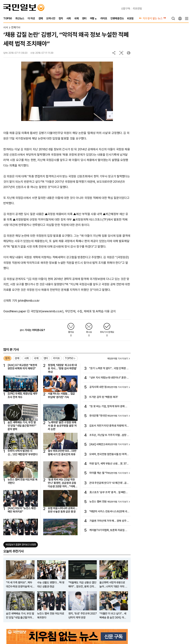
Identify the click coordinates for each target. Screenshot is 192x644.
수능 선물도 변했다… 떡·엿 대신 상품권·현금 (51, 585)
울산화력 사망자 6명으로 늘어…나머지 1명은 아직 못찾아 (113, 585)
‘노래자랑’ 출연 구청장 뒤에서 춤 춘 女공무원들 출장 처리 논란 (62, 426)
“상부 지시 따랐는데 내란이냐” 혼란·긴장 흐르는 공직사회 (109, 378)
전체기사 (16, 27)
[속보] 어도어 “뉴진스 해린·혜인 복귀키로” (22, 510)
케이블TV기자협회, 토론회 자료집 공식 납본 (108, 530)
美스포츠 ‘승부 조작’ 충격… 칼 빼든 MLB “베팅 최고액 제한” (108, 493)
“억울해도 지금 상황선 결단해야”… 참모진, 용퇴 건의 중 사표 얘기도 (82, 585)
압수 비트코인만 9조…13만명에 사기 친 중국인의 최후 (62, 453)
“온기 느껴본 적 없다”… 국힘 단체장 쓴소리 (109, 369)
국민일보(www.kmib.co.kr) (47, 311)
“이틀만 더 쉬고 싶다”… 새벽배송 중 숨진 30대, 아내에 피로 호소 (113, 616)
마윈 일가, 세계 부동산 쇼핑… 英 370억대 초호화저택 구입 (109, 464)
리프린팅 (137, 9)
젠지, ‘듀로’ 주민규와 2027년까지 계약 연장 (83, 616)
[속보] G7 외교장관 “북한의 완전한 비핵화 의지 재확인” (22, 367)
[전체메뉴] (187, 19)
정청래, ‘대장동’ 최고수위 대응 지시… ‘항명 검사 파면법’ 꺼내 (62, 369)
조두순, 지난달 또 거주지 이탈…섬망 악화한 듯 (109, 435)
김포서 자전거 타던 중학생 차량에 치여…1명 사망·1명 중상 (108, 426)
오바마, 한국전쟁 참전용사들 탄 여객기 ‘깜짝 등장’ (109, 454)
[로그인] (180, 19)
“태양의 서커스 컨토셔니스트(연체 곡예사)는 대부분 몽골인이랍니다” (108, 512)
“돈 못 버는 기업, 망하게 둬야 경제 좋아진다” (108, 407)
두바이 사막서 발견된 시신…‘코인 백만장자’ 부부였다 (23, 453)
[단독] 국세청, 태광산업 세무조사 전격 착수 (23, 395)
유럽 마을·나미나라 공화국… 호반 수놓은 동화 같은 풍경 (62, 510)
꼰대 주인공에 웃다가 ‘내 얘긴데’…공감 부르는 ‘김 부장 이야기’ (109, 483)
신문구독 (126, 9)
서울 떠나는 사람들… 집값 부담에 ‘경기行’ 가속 (61, 395)
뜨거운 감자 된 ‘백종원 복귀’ (104, 397)
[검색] (173, 19)
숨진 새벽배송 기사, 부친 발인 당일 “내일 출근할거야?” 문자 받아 (22, 426)
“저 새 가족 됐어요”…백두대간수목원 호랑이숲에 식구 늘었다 (19, 585)
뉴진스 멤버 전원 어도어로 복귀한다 (23, 481)
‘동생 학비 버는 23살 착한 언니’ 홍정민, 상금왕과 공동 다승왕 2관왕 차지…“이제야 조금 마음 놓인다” (62, 483)
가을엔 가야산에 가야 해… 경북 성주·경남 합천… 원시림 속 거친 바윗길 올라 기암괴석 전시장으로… (109, 521)
